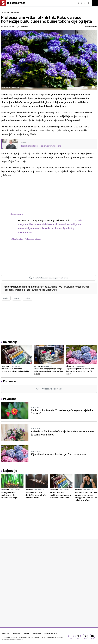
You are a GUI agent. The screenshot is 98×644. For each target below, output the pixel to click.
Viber (48, 290)
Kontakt (28, 633)
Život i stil (15, 12)
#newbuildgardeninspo (30, 228)
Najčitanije (10, 342)
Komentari (10, 381)
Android (53, 287)
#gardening (69, 228)
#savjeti (6, 298)
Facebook (9, 290)
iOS (60, 287)
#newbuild (40, 224)
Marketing (6, 633)
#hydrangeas (25, 232)
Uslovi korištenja (53, 633)
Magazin (5, 12)
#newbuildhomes (55, 224)
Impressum (17, 633)
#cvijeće (27, 298)
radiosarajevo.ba (24, 637)
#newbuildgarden (73, 224)
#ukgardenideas (26, 224)
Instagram (20, 290)
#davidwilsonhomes (52, 228)
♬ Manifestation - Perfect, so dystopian (26, 239)
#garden (79, 220)
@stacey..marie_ (17, 214)
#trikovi (17, 298)
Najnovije (10, 471)
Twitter (85, 287)
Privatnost (38, 633)
